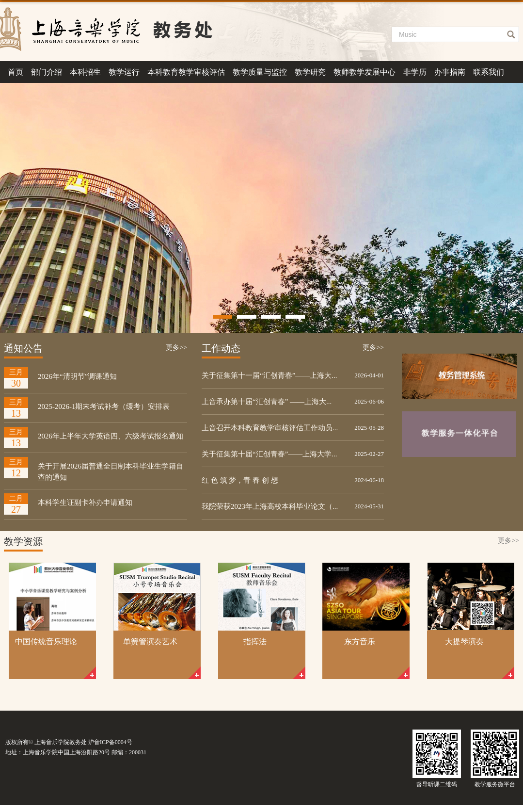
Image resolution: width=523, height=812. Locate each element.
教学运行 (124, 72)
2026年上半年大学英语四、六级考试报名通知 (111, 436)
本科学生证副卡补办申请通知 (85, 503)
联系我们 (489, 72)
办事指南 (450, 72)
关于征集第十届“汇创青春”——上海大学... (269, 454)
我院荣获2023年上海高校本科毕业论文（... (270, 506)
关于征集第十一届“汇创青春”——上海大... (269, 375)
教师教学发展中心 (365, 72)
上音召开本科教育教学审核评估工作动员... (270, 428)
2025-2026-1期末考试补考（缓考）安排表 (104, 406)
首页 (16, 72)
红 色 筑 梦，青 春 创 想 (240, 480)
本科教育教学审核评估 (186, 72)
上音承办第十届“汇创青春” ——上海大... (267, 402)
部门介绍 (47, 72)
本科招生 (85, 72)
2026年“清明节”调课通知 (77, 376)
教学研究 (310, 72)
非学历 (415, 72)
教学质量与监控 (260, 72)
